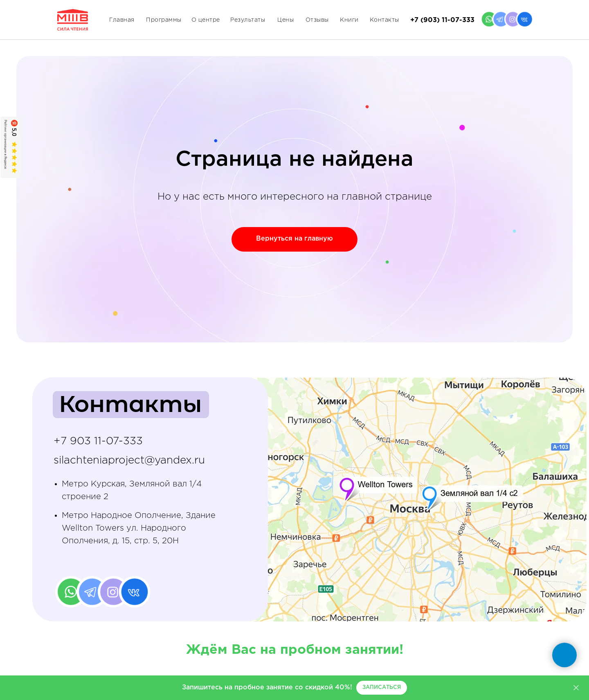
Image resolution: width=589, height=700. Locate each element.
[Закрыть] (576, 688)
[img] (400, 500)
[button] (382, 688)
